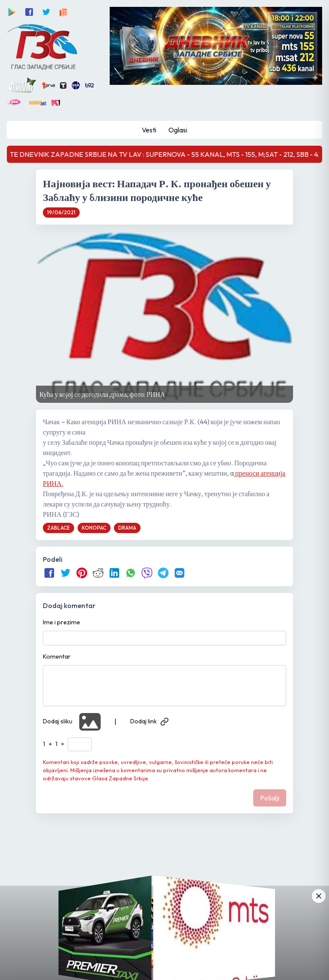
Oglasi (178, 130)
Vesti (149, 130)
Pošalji (270, 798)
